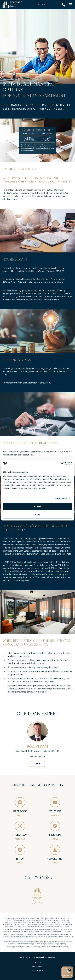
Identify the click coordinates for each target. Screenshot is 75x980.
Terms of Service (59, 947)
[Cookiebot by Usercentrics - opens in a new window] (61, 463)
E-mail (37, 764)
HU (39, 5)
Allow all (38, 506)
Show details (61, 498)
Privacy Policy (46, 947)
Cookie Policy (38, 971)
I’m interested (67, 972)
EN (44, 5)
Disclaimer (38, 962)
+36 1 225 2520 (38, 877)
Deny (37, 515)
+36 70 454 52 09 (37, 757)
